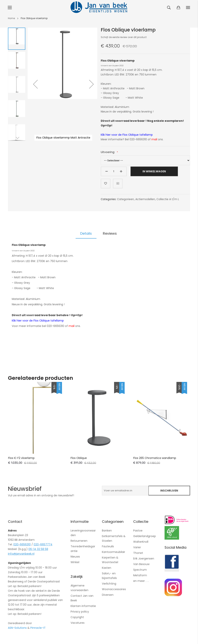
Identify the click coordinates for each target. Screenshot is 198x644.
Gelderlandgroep (145, 536)
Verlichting (109, 584)
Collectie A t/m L (168, 199)
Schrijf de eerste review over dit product (124, 37)
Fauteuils (108, 546)
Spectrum (140, 570)
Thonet (138, 553)
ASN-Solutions (17, 628)
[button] (35, 84)
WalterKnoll (141, 542)
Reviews (110, 233)
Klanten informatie (83, 606)
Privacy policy (80, 612)
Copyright (77, 617)
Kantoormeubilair (114, 552)
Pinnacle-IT (38, 628)
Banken (107, 531)
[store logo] (99, 8)
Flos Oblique (79, 458)
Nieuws (75, 557)
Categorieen (125, 199)
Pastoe (138, 531)
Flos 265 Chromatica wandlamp (155, 458)
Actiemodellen (145, 199)
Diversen (108, 595)
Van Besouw (141, 564)
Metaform (140, 575)
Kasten (107, 568)
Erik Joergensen (144, 559)
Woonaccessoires (114, 589)
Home (11, 18)
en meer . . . (141, 581)
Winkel (75, 562)
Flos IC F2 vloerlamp (21, 458)
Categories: (109, 199)
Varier (137, 547)
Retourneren (79, 541)
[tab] (86, 234)
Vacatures (78, 623)
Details (86, 233)
